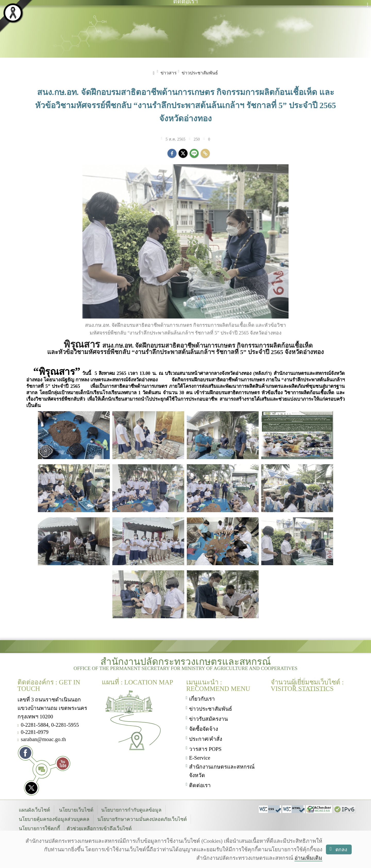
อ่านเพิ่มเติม (308, 858)
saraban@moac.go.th (43, 739)
